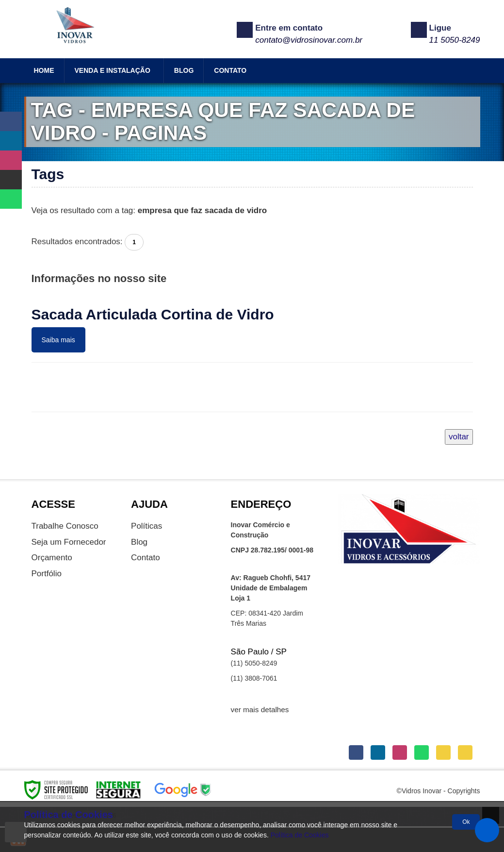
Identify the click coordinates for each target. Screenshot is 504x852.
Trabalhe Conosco (65, 526)
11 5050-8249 (455, 40)
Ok (466, 822)
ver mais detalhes (260, 710)
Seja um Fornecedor (69, 542)
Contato (146, 558)
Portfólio (47, 574)
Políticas (146, 526)
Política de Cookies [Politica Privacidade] (300, 835)
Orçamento (52, 558)
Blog (139, 542)
